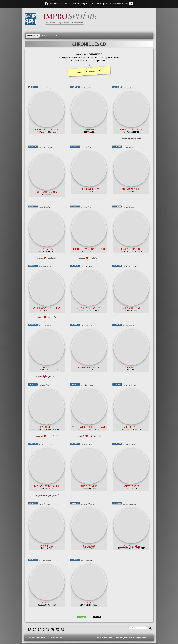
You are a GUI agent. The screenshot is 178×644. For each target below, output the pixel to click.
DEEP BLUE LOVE (131, 308)
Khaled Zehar (118, 638)
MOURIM (47, 602)
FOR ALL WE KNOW (89, 189)
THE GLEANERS (89, 486)
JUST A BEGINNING (131, 249)
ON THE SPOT (89, 129)
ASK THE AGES (131, 486)
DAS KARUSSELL (131, 546)
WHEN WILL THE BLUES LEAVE (89, 427)
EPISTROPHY (47, 427)
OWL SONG (47, 249)
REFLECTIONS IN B (47, 192)
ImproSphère (41, 638)
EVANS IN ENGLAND (89, 367)
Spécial (45, 36)
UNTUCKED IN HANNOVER (89, 308)
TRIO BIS (89, 602)
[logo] (61, 19)
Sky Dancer (89, 546)
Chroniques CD (33, 36)
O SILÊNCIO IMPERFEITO (47, 308)
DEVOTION (131, 367)
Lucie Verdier (129, 638)
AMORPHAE (47, 546)
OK (131, 4)
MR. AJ (47, 367)
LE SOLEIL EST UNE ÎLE (131, 129)
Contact (54, 36)
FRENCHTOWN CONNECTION (89, 249)
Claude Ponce (107, 638)
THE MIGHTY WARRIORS (47, 129)
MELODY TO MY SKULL (47, 486)
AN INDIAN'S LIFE (131, 189)
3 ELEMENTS (131, 427)
